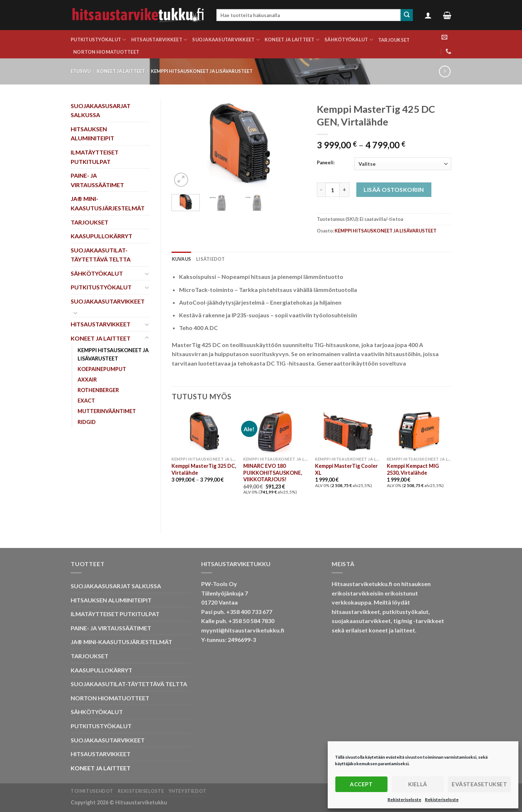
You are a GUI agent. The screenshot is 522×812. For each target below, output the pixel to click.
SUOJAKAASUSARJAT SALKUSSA (101, 110)
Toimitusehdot (92, 791)
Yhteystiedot (188, 791)
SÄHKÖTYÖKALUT (349, 40)
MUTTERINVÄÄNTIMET (107, 411)
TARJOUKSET (394, 40)
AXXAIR (87, 380)
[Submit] (407, 15)
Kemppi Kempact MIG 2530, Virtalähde (413, 469)
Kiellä (418, 784)
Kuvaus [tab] (182, 259)
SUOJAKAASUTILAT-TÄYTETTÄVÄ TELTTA (101, 255)
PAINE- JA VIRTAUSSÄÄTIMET (97, 180)
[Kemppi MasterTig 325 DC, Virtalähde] (204, 431)
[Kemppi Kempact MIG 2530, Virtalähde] (419, 431)
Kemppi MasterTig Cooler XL (346, 469)
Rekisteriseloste (404, 799)
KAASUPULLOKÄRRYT (101, 236)
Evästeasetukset (479, 784)
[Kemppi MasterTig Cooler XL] (347, 431)
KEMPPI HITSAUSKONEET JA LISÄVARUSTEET (202, 71)
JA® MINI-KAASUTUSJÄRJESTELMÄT (108, 203)
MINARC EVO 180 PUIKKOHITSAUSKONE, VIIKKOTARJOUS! (273, 473)
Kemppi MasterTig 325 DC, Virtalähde (204, 469)
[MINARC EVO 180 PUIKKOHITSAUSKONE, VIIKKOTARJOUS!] (275, 431)
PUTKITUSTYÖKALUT (98, 40)
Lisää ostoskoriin (394, 189)
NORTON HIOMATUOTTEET (106, 52)
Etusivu (81, 71)
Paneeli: (326, 163)
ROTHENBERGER (98, 390)
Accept (361, 784)
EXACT (86, 401)
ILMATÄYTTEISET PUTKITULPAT (95, 157)
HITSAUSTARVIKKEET (159, 40)
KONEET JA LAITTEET (292, 40)
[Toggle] (147, 273)
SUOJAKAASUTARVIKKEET (226, 40)
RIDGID (87, 422)
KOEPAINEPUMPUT (102, 369)
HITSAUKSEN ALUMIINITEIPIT (92, 134)
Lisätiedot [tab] (211, 259)
